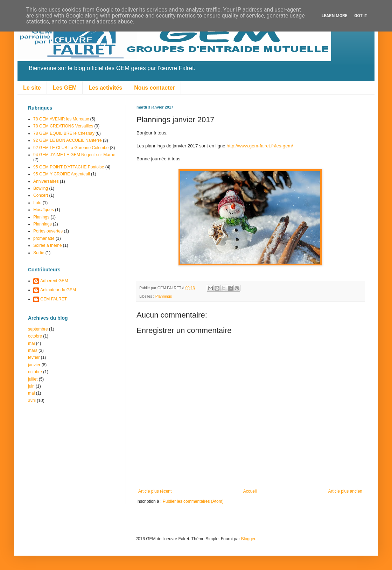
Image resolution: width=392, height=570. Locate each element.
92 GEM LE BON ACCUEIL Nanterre (68, 140)
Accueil (250, 491)
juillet (33, 379)
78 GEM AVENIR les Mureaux (61, 119)
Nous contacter (154, 88)
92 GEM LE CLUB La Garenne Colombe (71, 148)
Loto (37, 203)
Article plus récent (155, 491)
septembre (38, 329)
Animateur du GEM (58, 290)
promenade (44, 238)
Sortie (39, 253)
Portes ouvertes (48, 231)
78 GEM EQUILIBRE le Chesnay (64, 133)
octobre (35, 336)
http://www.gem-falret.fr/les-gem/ (260, 146)
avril (32, 401)
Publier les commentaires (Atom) (193, 501)
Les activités (105, 88)
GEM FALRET (54, 299)
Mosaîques (44, 210)
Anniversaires (46, 181)
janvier (34, 365)
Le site (32, 88)
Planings (41, 217)
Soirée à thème (47, 245)
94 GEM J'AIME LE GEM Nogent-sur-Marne (74, 155)
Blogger (248, 539)
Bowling (41, 188)
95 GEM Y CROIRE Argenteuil (62, 174)
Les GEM (65, 88)
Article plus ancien (345, 491)
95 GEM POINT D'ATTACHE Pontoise (69, 167)
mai (31, 343)
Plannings (164, 296)
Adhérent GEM (54, 281)
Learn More (335, 16)
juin (31, 386)
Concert (41, 195)
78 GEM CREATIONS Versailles (63, 126)
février (34, 357)
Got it (361, 16)
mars (33, 350)
